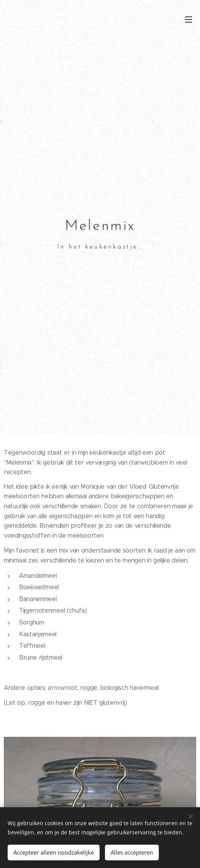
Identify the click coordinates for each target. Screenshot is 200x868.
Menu (189, 20)
